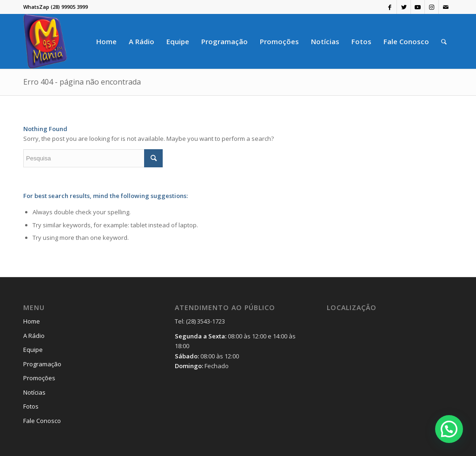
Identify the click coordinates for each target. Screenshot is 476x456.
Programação (42, 364)
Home (32, 321)
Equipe (33, 350)
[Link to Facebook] (390, 7)
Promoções (39, 378)
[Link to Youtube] (418, 7)
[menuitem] (106, 41)
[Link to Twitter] (404, 7)
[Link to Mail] (446, 7)
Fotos (31, 406)
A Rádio (34, 336)
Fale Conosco (42, 421)
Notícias (34, 392)
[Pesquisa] (444, 41)
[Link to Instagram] (432, 7)
